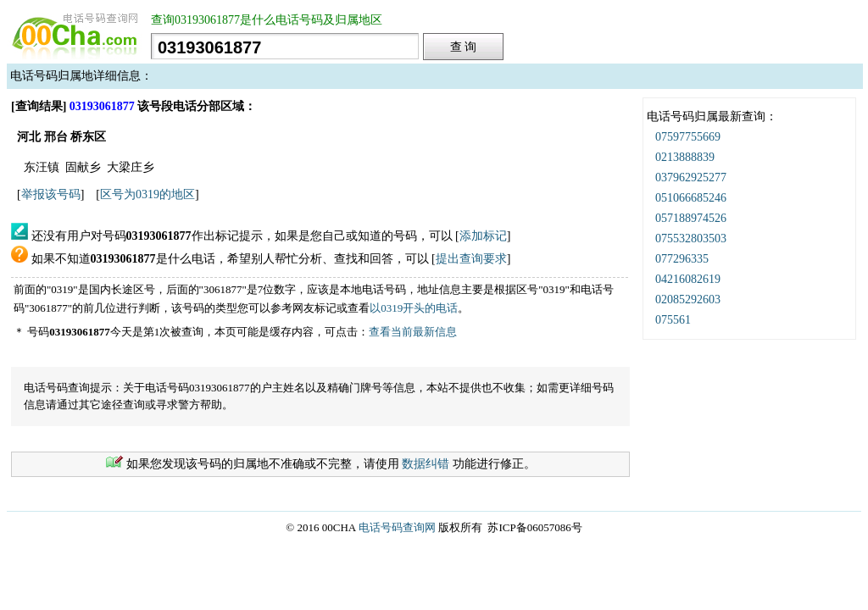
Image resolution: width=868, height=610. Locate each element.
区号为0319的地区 (147, 194)
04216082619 (688, 279)
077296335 (682, 259)
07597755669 (688, 137)
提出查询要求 (471, 259)
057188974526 (691, 218)
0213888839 (685, 157)
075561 (673, 320)
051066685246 (691, 198)
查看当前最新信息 (413, 332)
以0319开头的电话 (414, 308)
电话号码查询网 (397, 527)
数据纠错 (426, 464)
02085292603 (688, 299)
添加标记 (483, 236)
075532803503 (691, 238)
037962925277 (691, 177)
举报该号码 (51, 194)
